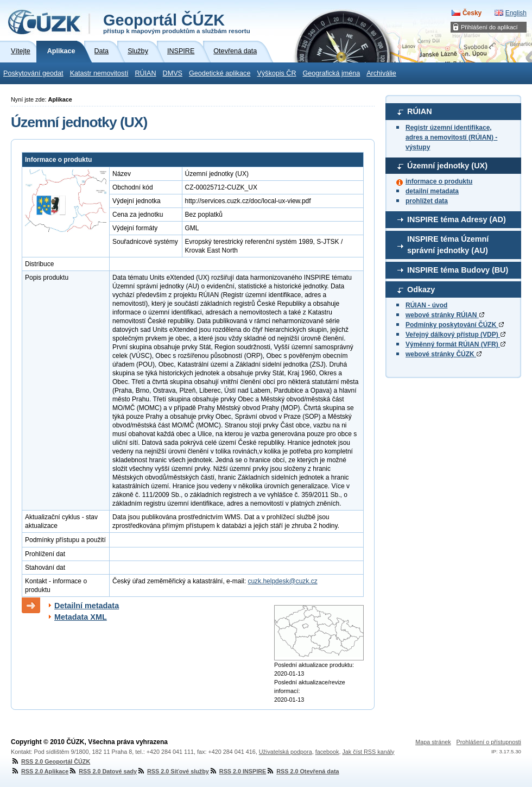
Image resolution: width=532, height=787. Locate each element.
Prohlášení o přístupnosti (489, 742)
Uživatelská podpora (286, 752)
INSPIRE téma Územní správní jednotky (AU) (448, 245)
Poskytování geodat (33, 73)
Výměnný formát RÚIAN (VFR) (455, 344)
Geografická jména (332, 73)
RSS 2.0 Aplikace (40, 771)
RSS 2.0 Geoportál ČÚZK (50, 761)
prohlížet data (427, 201)
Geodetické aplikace (220, 73)
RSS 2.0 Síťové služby (173, 771)
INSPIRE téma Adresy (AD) (457, 219)
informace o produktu (439, 181)
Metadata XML (81, 617)
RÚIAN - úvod (426, 305)
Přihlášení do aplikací (489, 27)
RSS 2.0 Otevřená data (302, 771)
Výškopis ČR (276, 73)
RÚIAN (145, 73)
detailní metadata (432, 191)
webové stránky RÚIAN (445, 315)
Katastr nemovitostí (99, 73)
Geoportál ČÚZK (177, 23)
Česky (472, 13)
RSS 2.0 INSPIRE (237, 771)
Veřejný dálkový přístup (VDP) (455, 335)
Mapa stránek (433, 742)
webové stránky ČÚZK (444, 354)
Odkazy (421, 289)
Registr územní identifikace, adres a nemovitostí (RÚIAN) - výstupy (451, 137)
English (516, 13)
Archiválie (381, 73)
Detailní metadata (87, 606)
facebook (327, 752)
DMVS (173, 73)
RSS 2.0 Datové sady (103, 771)
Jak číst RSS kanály (368, 752)
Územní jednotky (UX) (447, 166)
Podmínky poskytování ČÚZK (455, 325)
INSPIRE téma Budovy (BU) (458, 270)
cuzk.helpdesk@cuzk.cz (282, 581)
